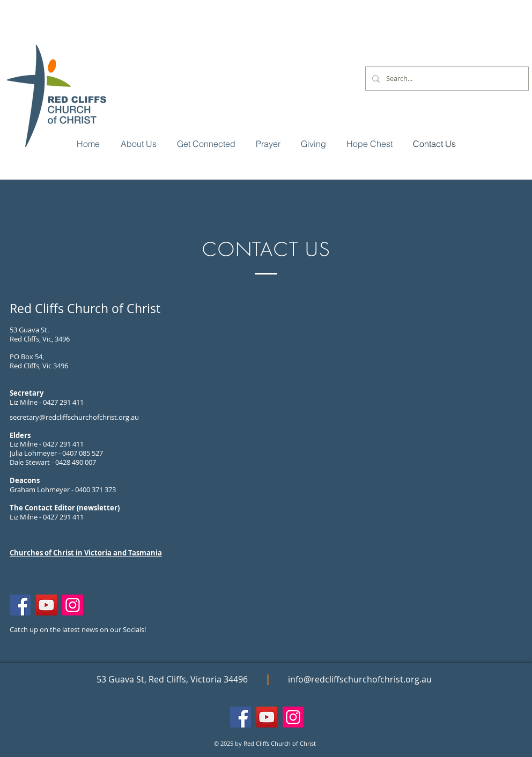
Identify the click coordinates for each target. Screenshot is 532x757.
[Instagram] (73, 605)
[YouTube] (46, 605)
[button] (206, 144)
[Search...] (446, 79)
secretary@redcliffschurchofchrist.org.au (74, 417)
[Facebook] (20, 605)
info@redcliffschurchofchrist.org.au (360, 679)
